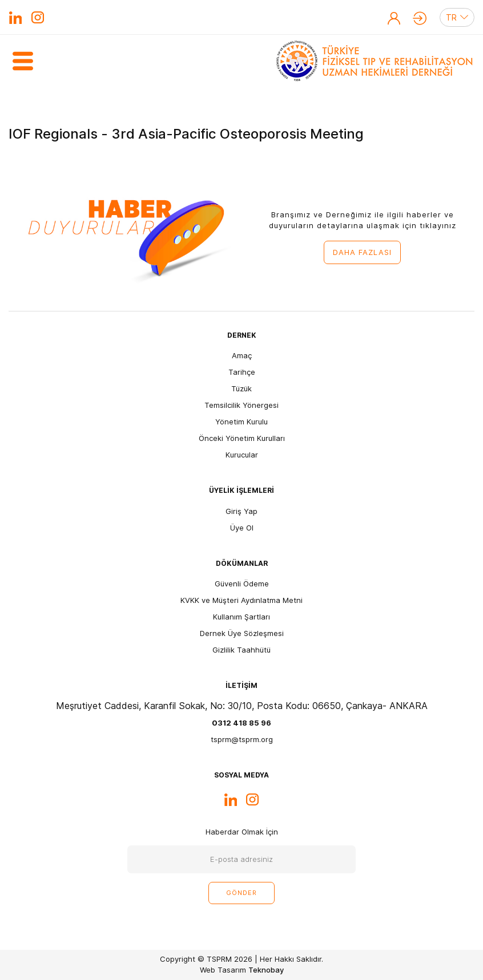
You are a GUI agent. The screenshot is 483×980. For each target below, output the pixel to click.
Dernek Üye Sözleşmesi (242, 633)
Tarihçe (242, 372)
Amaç (242, 355)
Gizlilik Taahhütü (241, 650)
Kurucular (242, 455)
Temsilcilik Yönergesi (241, 405)
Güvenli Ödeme (242, 584)
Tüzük (241, 388)
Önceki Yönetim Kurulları (242, 438)
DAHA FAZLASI (362, 252)
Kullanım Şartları (241, 617)
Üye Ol (394, 18)
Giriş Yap (420, 18)
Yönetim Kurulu (241, 422)
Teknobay (266, 970)
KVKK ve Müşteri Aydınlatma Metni (241, 600)
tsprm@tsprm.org (242, 739)
